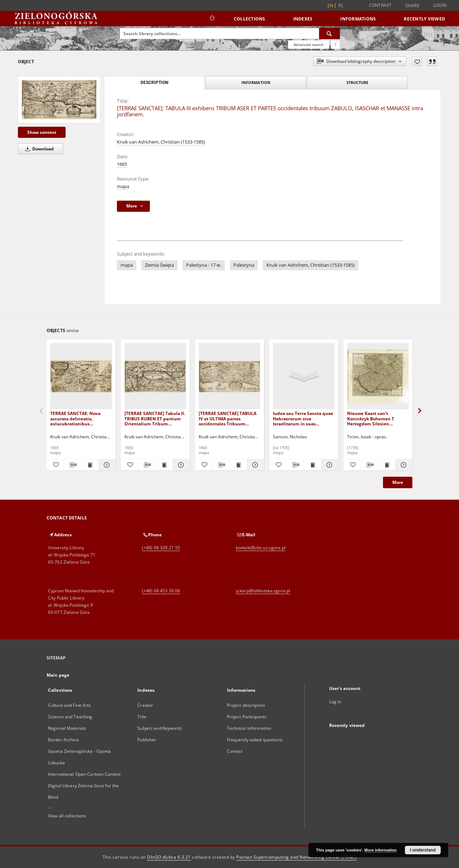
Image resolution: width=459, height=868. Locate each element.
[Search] (330, 33)
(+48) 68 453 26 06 (161, 591)
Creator (145, 705)
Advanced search (309, 45)
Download (38, 149)
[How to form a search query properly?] (335, 45)
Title (142, 717)
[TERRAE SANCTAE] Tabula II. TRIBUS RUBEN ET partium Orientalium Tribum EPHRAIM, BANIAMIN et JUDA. (155, 418)
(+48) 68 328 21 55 (161, 548)
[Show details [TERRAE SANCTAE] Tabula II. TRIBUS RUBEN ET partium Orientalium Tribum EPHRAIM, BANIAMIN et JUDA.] (180, 465)
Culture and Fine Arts (70, 705)
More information (380, 850)
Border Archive (63, 740)
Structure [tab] (357, 82)
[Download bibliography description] (72, 465)
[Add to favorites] (417, 61)
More (398, 482)
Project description (246, 705)
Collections (250, 19)
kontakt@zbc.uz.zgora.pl (261, 548)
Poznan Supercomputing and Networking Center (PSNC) (296, 857)
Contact (235, 751)
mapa (123, 186)
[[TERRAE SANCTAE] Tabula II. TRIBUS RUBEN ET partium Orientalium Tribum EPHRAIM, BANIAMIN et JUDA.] (155, 376)
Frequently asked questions (255, 740)
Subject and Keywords (160, 728)
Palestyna (244, 265)
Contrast (380, 5)
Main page (58, 675)
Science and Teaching (70, 717)
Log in (335, 702)
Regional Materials (67, 728)
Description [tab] (154, 83)
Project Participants (247, 717)
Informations (358, 19)
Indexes (303, 19)
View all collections (67, 816)
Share (413, 6)
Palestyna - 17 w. (204, 265)
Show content (42, 132)
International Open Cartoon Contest (84, 774)
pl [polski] (341, 6)
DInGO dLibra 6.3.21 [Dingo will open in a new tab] (169, 857)
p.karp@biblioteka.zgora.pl (263, 591)
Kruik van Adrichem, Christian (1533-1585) (161, 142)
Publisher (147, 740)
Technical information (249, 728)
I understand (423, 850)
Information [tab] (256, 82)
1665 (122, 164)
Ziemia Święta (159, 265)
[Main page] (212, 19)
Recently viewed (424, 19)
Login (440, 5)
